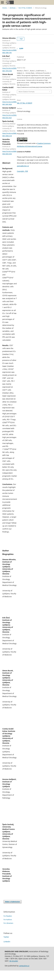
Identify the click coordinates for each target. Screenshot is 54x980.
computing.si (24, 966)
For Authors (8, 920)
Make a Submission (12, 902)
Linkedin (7, 942)
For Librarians (8, 923)
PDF (21, 39)
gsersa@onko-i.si (23, 166)
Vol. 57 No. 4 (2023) (25, 8)
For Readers (8, 916)
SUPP (21, 48)
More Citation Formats (27, 92)
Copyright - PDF (22, 171)
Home (5, 8)
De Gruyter (14, 961)
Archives (13, 8)
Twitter (6, 937)
